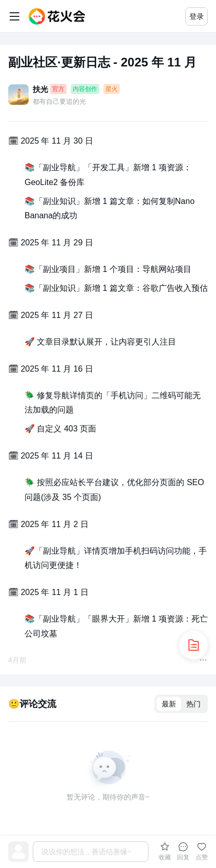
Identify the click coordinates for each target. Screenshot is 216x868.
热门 (193, 704)
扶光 (40, 89)
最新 (169, 704)
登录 (197, 16)
